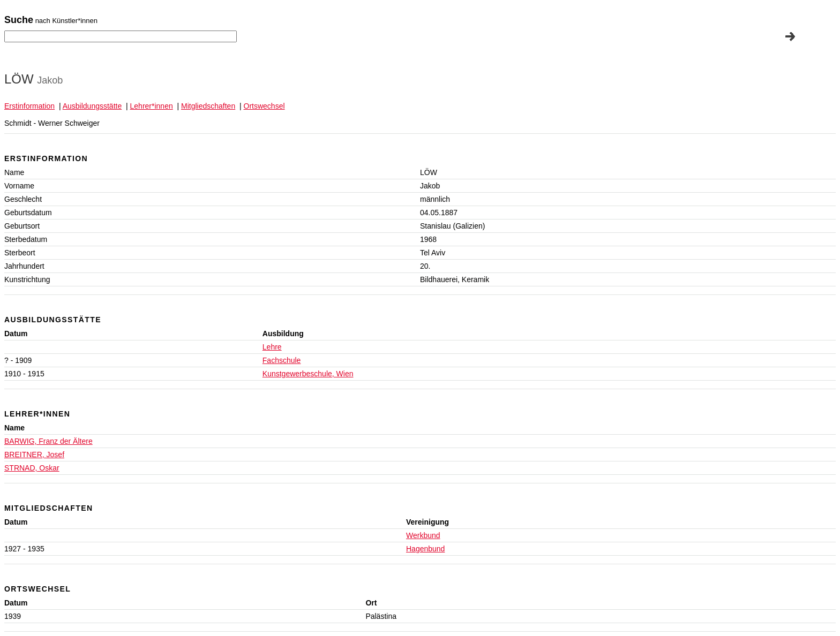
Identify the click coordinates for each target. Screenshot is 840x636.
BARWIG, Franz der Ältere (48, 441)
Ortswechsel (264, 106)
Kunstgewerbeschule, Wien (308, 374)
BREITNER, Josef (34, 455)
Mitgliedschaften (208, 106)
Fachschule (282, 360)
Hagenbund (425, 549)
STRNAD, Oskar (32, 468)
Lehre (272, 347)
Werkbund (423, 535)
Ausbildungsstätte (92, 106)
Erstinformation (29, 106)
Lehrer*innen (152, 106)
